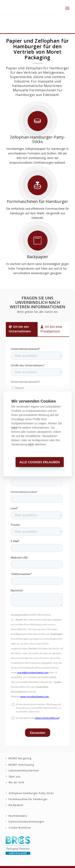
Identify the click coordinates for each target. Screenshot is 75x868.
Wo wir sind (16, 782)
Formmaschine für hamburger (28, 799)
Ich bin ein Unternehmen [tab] (20, 329)
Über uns (15, 777)
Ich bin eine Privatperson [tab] (51, 329)
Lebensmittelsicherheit (24, 771)
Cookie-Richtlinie (20, 828)
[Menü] (67, 8)
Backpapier (38, 257)
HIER (14, 428)
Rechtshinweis (18, 816)
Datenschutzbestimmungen (26, 822)
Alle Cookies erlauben (39, 462)
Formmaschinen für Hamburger (38, 201)
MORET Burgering (20, 758)
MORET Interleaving (21, 765)
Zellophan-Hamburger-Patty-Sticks (38, 139)
